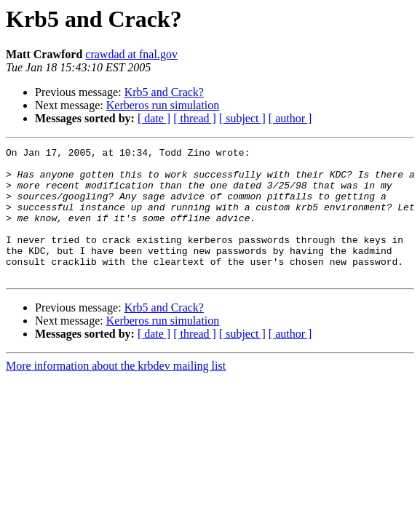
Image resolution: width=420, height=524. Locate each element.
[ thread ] (195, 118)
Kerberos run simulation (163, 105)
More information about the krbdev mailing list (116, 392)
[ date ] (154, 118)
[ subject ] (242, 118)
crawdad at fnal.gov (131, 54)
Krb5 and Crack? (164, 92)
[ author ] (290, 118)
